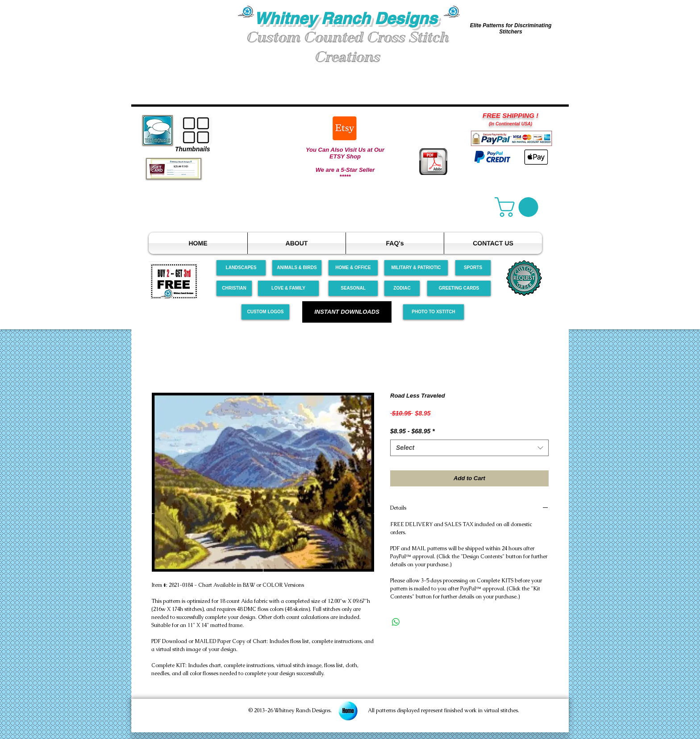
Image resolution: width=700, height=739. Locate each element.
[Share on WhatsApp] (396, 622)
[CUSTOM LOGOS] (265, 312)
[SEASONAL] (353, 288)
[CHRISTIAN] (234, 288)
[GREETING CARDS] (459, 288)
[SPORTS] (473, 268)
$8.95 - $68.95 (412, 431)
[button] (185, 39)
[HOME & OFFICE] (353, 268)
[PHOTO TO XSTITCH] (433, 312)
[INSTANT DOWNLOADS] (347, 312)
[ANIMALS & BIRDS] (297, 268)
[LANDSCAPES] (241, 268)
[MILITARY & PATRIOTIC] (416, 268)
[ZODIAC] (402, 288)
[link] (519, 207)
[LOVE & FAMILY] (288, 288)
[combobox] (469, 448)
